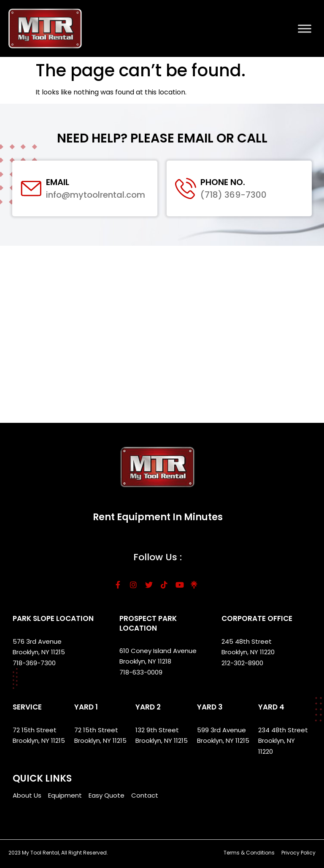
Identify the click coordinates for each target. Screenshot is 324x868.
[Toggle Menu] (305, 28)
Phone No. (223, 182)
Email (58, 182)
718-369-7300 (35, 663)
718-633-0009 (141, 672)
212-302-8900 (243, 663)
